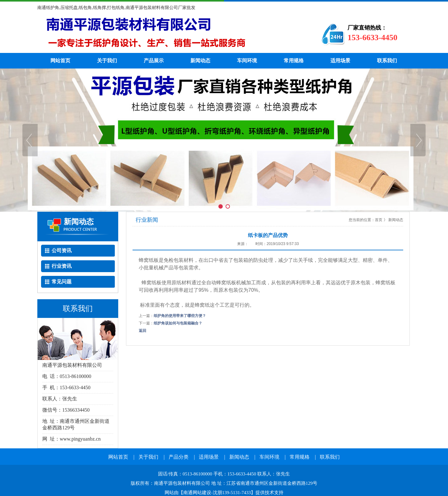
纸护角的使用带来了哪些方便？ (180, 316)
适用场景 (340, 61)
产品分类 (179, 457)
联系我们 (387, 61)
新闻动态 (200, 61)
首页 (379, 220)
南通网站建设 (197, 493)
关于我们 (107, 61)
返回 (142, 331)
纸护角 (170, 34)
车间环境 (247, 61)
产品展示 (154, 61)
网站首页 (60, 61)
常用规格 (294, 61)
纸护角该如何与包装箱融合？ (178, 323)
